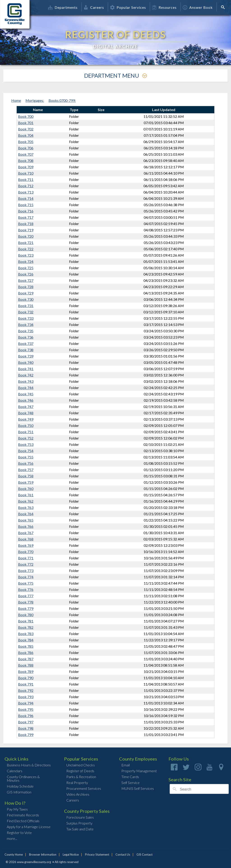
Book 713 (26, 192)
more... (12, 838)
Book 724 (26, 261)
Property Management (139, 771)
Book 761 (26, 495)
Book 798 (26, 728)
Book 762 (26, 501)
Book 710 (26, 173)
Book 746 (26, 400)
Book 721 (26, 243)
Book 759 (26, 482)
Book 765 (26, 520)
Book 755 (26, 457)
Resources (164, 7)
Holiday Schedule (20, 786)
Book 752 (26, 438)
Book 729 (26, 293)
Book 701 (26, 123)
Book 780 (26, 615)
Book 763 (26, 507)
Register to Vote (19, 833)
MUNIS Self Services (138, 788)
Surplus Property (79, 823)
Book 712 (26, 186)
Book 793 (26, 697)
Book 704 (26, 135)
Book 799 (26, 735)
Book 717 (26, 217)
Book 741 (26, 369)
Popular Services (128, 7)
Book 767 (26, 533)
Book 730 (26, 299)
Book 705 (26, 142)
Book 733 (26, 318)
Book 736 (26, 337)
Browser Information (43, 854)
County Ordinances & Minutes (23, 778)
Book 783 (26, 634)
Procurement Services (84, 788)
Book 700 (26, 116)
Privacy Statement (97, 854)
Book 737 (26, 343)
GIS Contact (144, 854)
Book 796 (26, 716)
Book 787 (26, 659)
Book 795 (26, 709)
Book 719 (26, 230)
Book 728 (26, 287)
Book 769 (26, 545)
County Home (14, 854)
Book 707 (26, 154)
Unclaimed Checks (81, 765)
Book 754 (26, 451)
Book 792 (26, 690)
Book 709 (26, 167)
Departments (63, 7)
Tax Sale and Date (80, 829)
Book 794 (26, 703)
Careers (94, 7)
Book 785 (26, 646)
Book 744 (26, 388)
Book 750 (26, 425)
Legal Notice (71, 854)
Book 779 (26, 608)
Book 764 (26, 514)
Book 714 (26, 198)
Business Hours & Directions (29, 765)
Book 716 (26, 211)
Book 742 (26, 375)
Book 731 (26, 306)
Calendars (15, 771)
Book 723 (26, 255)
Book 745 (26, 394)
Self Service (131, 783)
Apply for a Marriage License (29, 827)
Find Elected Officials (23, 821)
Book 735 (26, 331)
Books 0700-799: (62, 100)
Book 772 (26, 564)
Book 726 (26, 274)
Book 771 (26, 558)
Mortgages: (35, 100)
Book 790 (26, 678)
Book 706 (26, 148)
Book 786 (26, 653)
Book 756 (26, 463)
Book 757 (26, 470)
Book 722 (26, 249)
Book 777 (26, 596)
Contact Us (123, 854)
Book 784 (26, 640)
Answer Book (198, 7)
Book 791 (26, 684)
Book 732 (26, 312)
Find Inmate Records (23, 815)
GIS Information (19, 792)
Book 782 (26, 627)
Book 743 (26, 381)
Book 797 (26, 722)
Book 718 (26, 224)
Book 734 (26, 325)
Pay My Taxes (17, 809)
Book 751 (26, 432)
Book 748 (26, 413)
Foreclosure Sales (80, 817)
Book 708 (26, 161)
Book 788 (26, 665)
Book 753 (26, 444)
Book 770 (26, 552)
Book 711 (26, 179)
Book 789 (26, 671)
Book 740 (26, 362)
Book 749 (26, 419)
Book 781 (26, 621)
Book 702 (26, 129)
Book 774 (26, 577)
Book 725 (26, 268)
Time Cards (130, 777)
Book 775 (26, 583)
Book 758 (26, 476)
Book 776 (26, 589)
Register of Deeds (80, 771)
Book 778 (26, 602)
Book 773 (26, 571)
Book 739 (26, 356)
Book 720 (26, 236)
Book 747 (26, 407)
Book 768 (26, 539)
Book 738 (26, 350)
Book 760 (26, 489)
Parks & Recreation (81, 777)
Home (16, 100)
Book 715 (26, 205)
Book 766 (26, 526)
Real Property (77, 783)
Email (126, 765)
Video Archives (78, 794)
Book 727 (26, 280)
